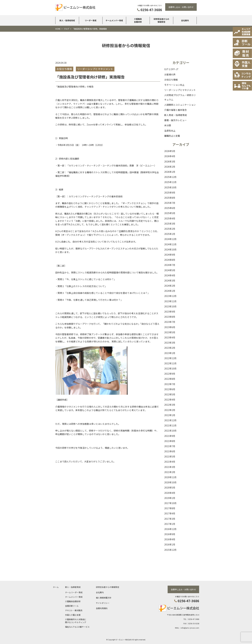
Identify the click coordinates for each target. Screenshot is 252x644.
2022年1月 (170, 415)
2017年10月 (170, 503)
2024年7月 (170, 265)
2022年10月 (170, 368)
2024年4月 (170, 275)
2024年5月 (170, 270)
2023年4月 (170, 337)
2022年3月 (170, 405)
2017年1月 (170, 524)
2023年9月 (170, 312)
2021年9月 (170, 436)
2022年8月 (170, 379)
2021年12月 (170, 420)
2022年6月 (170, 389)
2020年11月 (170, 477)
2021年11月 (170, 425)
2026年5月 (170, 151)
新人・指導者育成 (67, 20)
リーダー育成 (91, 20)
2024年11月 (170, 244)
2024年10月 (170, 249)
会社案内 (185, 20)
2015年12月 (170, 550)
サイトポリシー (103, 603)
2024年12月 (170, 239)
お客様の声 (170, 74)
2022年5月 (170, 394)
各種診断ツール (72, 606)
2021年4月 (170, 462)
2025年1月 (170, 234)
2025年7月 (170, 203)
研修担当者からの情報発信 (161, 20)
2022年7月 (170, 384)
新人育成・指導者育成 (175, 115)
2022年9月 (170, 374)
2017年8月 (170, 508)
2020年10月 (170, 482)
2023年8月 (170, 317)
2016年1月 (170, 544)
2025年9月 (170, 193)
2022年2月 (170, 410)
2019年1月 (170, 498)
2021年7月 (170, 446)
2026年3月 (170, 161)
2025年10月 (170, 187)
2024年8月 (170, 260)
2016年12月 (170, 529)
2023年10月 (170, 306)
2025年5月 (170, 213)
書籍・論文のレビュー (175, 120)
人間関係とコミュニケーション (180, 105)
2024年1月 (170, 291)
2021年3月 (170, 467)
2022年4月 (170, 400)
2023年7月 (170, 322)
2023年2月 (170, 348)
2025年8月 (170, 198)
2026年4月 (170, 156)
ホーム (56, 587)
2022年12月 (170, 358)
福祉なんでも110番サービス (77, 627)
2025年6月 (170, 208)
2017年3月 (170, 519)
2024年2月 (170, 286)
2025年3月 (170, 224)
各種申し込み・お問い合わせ (181, 7)
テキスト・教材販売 (74, 610)
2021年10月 (170, 431)
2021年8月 (170, 441)
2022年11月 (170, 363)
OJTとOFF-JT (171, 69)
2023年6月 (170, 327)
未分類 (168, 125)
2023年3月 (170, 343)
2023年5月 (170, 332)
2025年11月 (170, 182)
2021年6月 (170, 451)
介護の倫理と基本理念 (175, 110)
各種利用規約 (102, 608)
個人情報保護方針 (104, 597)
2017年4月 (170, 513)
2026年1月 (170, 172)
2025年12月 (170, 177)
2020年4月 (170, 493)
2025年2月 (170, 229)
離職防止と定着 (172, 136)
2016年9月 (170, 534)
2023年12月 (170, 296)
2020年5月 (170, 488)
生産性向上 (170, 131)
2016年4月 (170, 539)
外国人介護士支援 (73, 615)
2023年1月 (170, 353)
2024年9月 (170, 255)
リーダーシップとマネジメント (180, 90)
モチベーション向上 (174, 85)
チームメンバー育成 (114, 20)
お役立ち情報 (171, 80)
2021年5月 (170, 456)
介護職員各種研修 (138, 20)
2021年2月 (170, 472)
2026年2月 (170, 167)
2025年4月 (170, 218)
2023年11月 (170, 301)
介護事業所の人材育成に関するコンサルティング (76, 621)
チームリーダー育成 (74, 592)
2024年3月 (170, 281)
